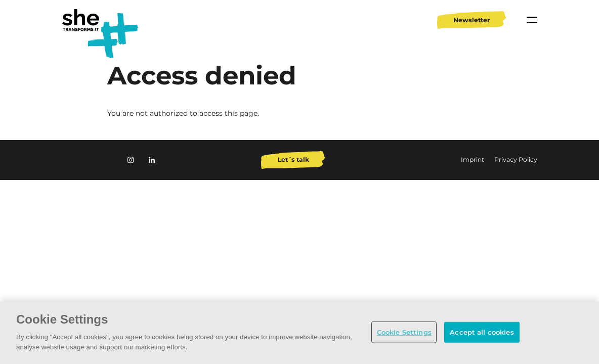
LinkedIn (152, 160)
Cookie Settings (404, 332)
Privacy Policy (516, 160)
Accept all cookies (482, 332)
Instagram (131, 160)
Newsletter (472, 20)
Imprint (473, 160)
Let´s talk (293, 160)
